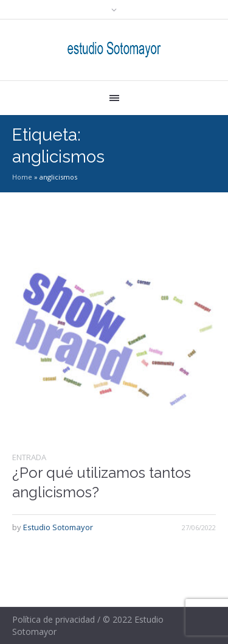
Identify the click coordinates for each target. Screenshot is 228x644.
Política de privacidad (54, 619)
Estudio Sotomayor (58, 527)
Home (22, 177)
